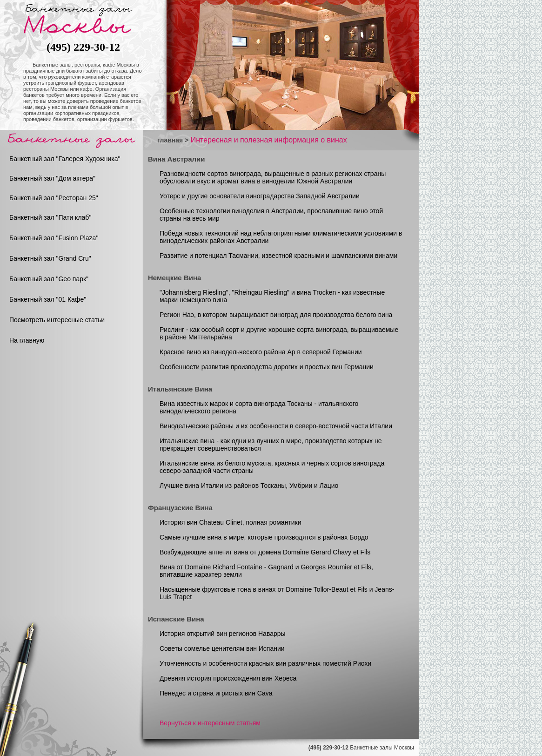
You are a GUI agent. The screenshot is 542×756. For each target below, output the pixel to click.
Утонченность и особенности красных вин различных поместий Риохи (265, 663)
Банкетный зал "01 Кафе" (48, 299)
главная (170, 140)
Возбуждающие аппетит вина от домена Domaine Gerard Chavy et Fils (265, 552)
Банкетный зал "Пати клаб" (50, 217)
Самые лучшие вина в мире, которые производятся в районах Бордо (264, 537)
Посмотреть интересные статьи (57, 320)
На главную (27, 340)
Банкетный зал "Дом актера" (52, 178)
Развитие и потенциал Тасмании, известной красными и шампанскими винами (278, 256)
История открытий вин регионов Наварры (223, 634)
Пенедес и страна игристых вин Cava (216, 693)
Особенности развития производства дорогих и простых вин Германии (267, 367)
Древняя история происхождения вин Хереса (228, 678)
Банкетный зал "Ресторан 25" (54, 198)
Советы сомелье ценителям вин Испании (222, 648)
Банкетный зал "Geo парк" (49, 279)
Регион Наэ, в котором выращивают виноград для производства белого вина (276, 315)
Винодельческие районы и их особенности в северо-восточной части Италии (276, 426)
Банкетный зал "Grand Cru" (50, 258)
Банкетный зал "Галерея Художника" (65, 159)
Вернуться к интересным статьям (210, 723)
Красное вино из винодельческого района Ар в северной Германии (261, 352)
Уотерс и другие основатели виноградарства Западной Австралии (260, 196)
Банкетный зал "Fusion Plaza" (54, 238)
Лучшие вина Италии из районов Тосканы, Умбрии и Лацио (249, 486)
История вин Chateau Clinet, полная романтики (231, 522)
